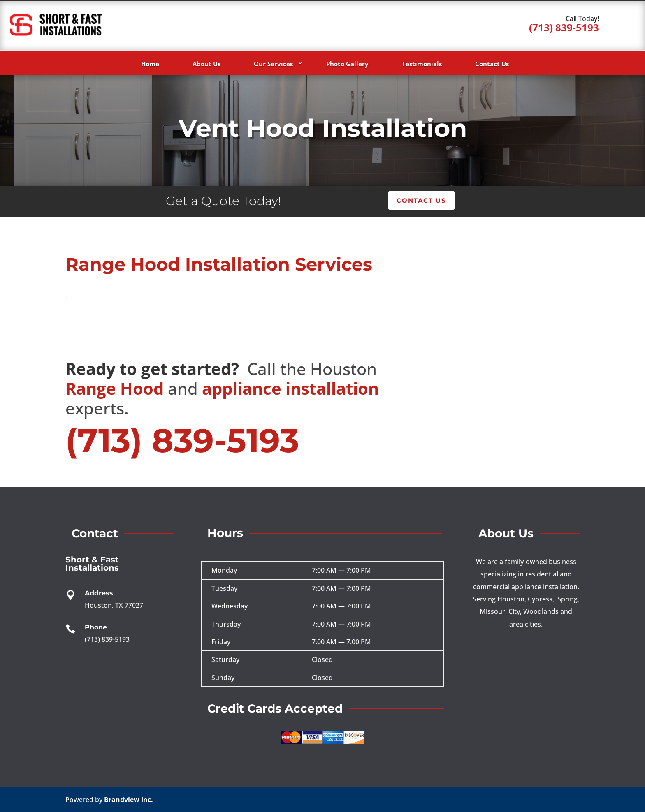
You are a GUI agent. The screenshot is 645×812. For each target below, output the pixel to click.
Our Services (273, 64)
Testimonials (422, 64)
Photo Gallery (347, 64)
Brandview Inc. (129, 800)
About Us (206, 64)
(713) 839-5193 (564, 27)
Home (150, 64)
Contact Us (492, 64)
